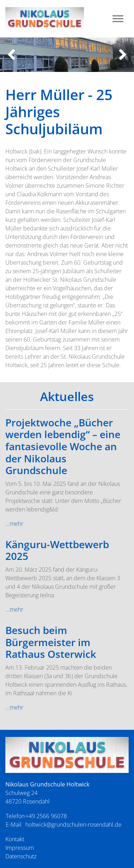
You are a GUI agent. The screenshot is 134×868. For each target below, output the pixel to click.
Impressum (20, 848)
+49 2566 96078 (46, 816)
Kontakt (15, 839)
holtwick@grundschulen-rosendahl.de (73, 825)
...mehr (14, 524)
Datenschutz (21, 856)
